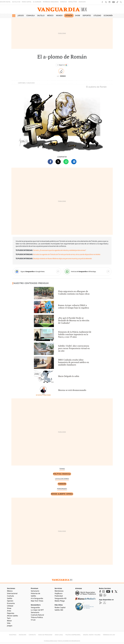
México (50, 15)
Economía (108, 15)
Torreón (62, 484)
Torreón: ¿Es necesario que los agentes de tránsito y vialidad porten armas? (60, 250)
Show (78, 15)
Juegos (21, 15)
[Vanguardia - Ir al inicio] (62, 9)
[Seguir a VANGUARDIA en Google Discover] (62, 65)
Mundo (59, 15)
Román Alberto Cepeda (62, 494)
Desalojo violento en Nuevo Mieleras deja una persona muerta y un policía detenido (62, 259)
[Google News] (37, 272)
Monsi (63, 76)
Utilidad (97, 15)
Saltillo (41, 15)
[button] (14, 16)
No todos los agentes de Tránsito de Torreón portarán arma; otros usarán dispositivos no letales (67, 254)
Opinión (69, 15)
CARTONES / (22, 83)
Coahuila (31, 15)
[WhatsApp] (87, 272)
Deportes (87, 15)
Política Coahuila (62, 474)
